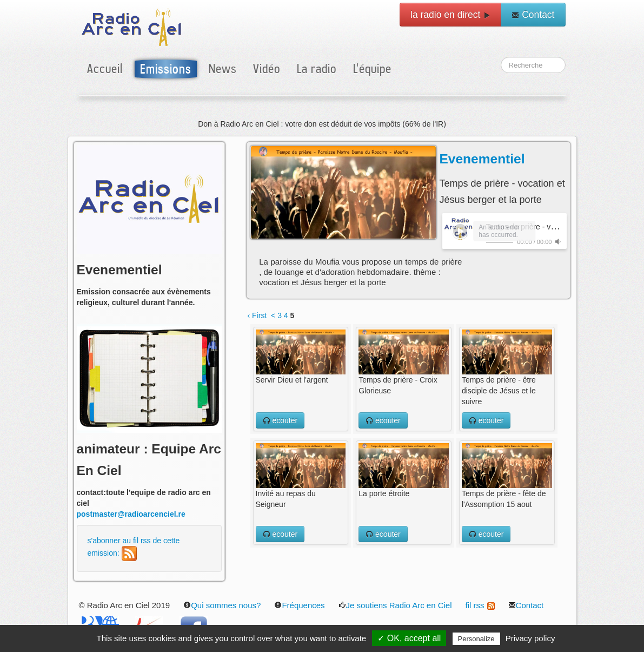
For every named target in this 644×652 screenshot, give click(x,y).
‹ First (257, 315)
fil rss (480, 605)
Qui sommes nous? (222, 605)
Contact (533, 15)
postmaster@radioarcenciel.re (131, 514)
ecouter (280, 420)
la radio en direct (450, 15)
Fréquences (299, 605)
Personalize (476, 639)
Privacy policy (530, 638)
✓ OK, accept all (409, 638)
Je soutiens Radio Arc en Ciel (395, 605)
